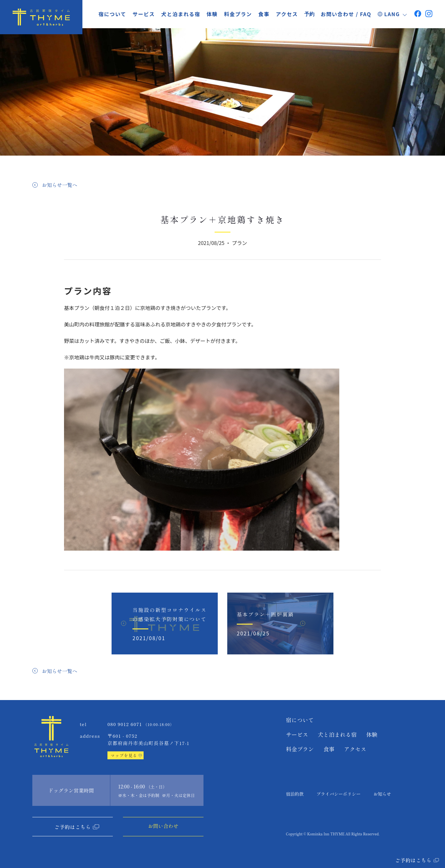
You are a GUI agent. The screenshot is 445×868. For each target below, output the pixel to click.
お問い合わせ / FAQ (346, 14)
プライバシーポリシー (339, 794)
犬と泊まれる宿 (181, 14)
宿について (113, 14)
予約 (309, 14)
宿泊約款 (295, 794)
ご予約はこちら (73, 827)
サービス (144, 14)
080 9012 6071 (125, 724)
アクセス (287, 14)
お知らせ (382, 794)
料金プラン (238, 14)
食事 (264, 14)
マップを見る (124, 755)
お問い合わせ (163, 826)
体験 (212, 14)
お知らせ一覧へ (60, 185)
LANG (393, 14)
